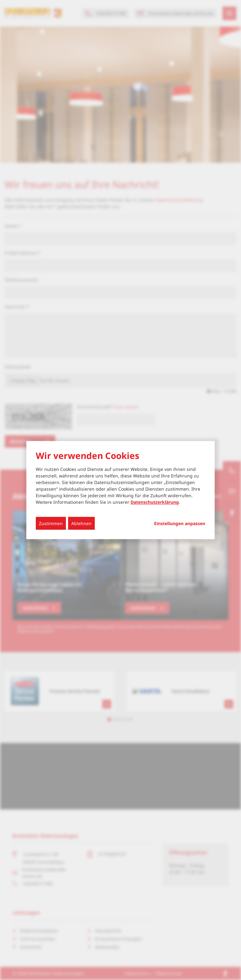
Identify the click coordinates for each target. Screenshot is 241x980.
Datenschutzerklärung (155, 502)
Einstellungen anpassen (180, 523)
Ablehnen (81, 523)
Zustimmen (51, 523)
